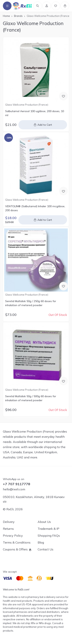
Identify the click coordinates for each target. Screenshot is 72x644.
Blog (41, 542)
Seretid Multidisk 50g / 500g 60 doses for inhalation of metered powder (31, 398)
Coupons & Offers (15, 549)
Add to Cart (45, 125)
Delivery (9, 522)
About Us (44, 522)
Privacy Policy (13, 536)
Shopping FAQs (49, 536)
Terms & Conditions (17, 542)
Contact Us (46, 549)
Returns (8, 529)
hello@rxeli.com (14, 489)
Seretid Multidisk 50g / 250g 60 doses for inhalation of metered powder (31, 303)
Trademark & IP (48, 529)
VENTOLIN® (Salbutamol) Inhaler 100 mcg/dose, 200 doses (35, 208)
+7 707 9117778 (17, 484)
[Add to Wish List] (63, 96)
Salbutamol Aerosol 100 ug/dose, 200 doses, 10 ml (35, 113)
